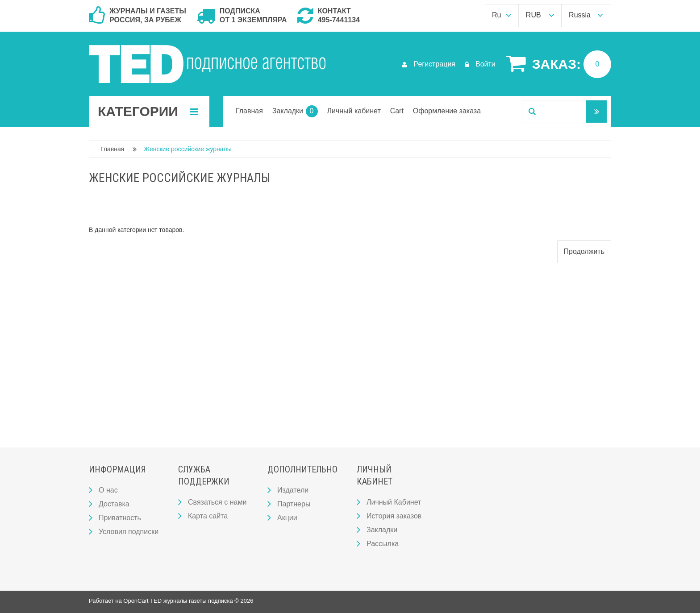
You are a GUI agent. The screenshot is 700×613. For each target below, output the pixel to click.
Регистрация (429, 64)
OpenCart (136, 601)
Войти (480, 64)
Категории (148, 112)
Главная (112, 149)
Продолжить (584, 251)
